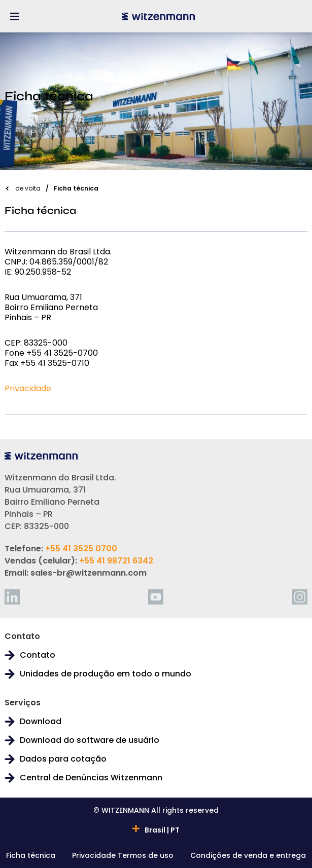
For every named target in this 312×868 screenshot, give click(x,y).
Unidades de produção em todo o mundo (106, 674)
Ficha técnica (31, 856)
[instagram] (300, 597)
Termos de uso (146, 856)
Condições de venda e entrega (248, 856)
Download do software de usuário (90, 740)
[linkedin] (12, 597)
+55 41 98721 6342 (116, 561)
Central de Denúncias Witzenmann (91, 778)
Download (41, 722)
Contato (38, 655)
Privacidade (28, 388)
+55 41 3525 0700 (81, 549)
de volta (28, 188)
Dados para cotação (63, 759)
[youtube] (156, 597)
